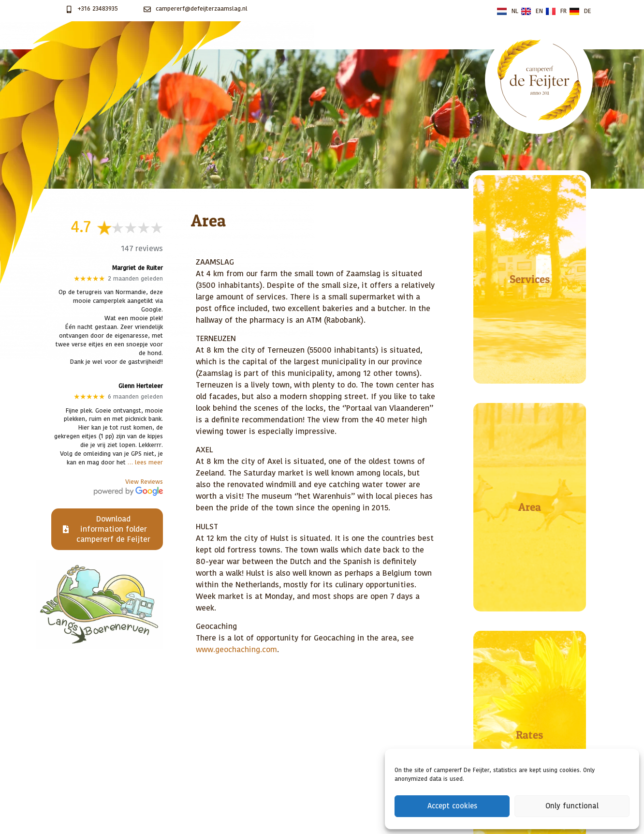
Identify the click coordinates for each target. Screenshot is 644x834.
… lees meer (145, 463)
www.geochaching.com (236, 650)
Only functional (572, 806)
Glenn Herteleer (141, 386)
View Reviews (144, 482)
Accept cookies (452, 806)
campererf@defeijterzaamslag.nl (202, 9)
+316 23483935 (98, 9)
